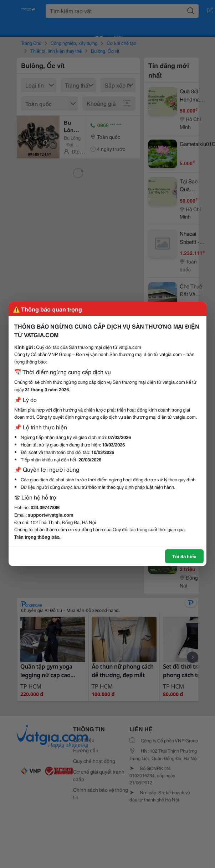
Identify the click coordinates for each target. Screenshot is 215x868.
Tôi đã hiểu (184, 556)
